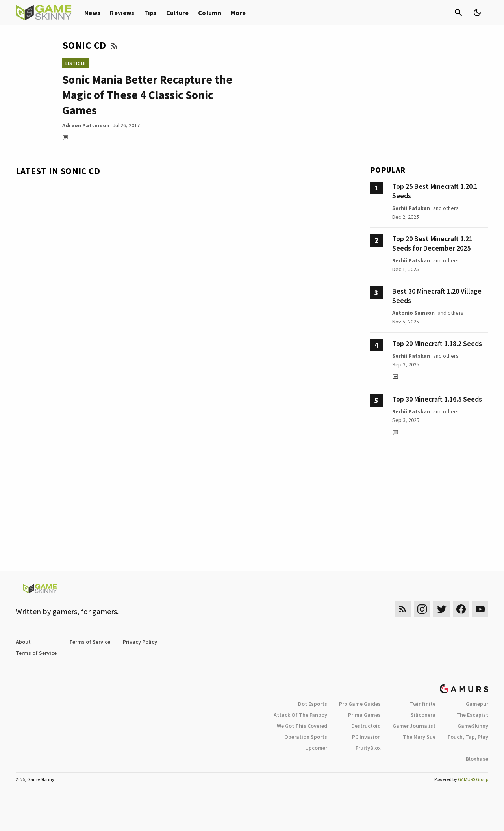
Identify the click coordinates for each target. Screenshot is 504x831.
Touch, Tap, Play (468, 737)
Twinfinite (422, 704)
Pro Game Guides (360, 704)
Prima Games (364, 715)
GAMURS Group (473, 779)
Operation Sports (306, 737)
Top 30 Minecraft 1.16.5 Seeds (437, 399)
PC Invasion (366, 737)
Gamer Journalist (414, 726)
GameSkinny (473, 726)
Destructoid (366, 726)
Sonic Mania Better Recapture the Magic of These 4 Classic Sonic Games (147, 95)
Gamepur (477, 704)
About (23, 642)
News (92, 13)
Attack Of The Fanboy (300, 715)
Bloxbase (477, 759)
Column (210, 13)
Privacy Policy (140, 642)
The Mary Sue (419, 737)
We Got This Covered (302, 726)
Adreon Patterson (86, 125)
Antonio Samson (413, 313)
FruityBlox (368, 748)
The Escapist (472, 715)
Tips (150, 13)
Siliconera (423, 715)
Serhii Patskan (411, 208)
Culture (177, 13)
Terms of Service (90, 642)
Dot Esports (313, 704)
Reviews (122, 13)
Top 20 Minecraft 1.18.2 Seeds (437, 343)
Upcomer (316, 748)
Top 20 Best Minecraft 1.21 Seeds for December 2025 (432, 243)
